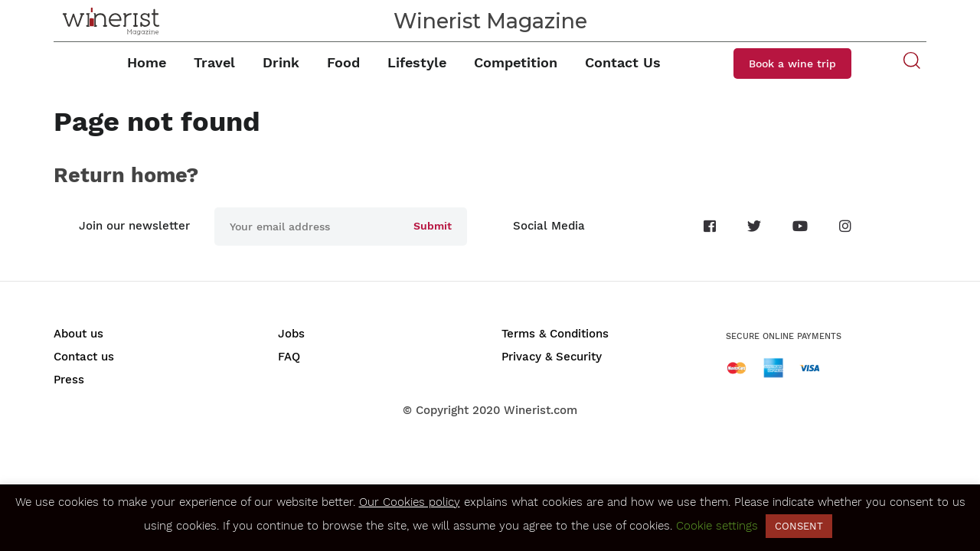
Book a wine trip (792, 64)
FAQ (289, 357)
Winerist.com (541, 410)
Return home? (126, 175)
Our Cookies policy (410, 502)
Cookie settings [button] (717, 526)
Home (147, 62)
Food (343, 62)
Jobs (291, 334)
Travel (214, 62)
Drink (281, 62)
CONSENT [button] (799, 526)
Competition (516, 62)
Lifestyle (417, 62)
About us (78, 334)
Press (69, 380)
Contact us (84, 357)
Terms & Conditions (555, 334)
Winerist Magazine (490, 21)
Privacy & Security (552, 357)
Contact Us (623, 62)
